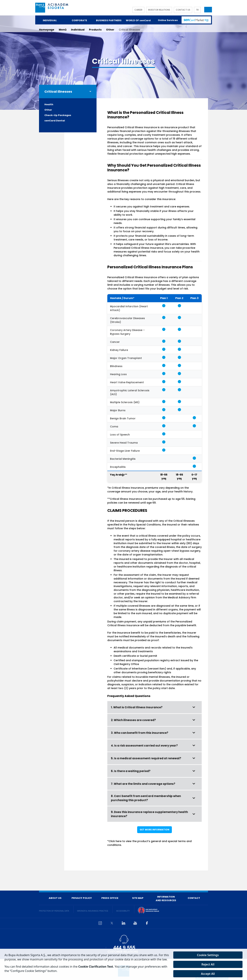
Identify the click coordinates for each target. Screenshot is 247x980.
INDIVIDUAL (50, 20)
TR (197, 10)
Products (95, 30)
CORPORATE (79, 20)
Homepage (47, 30)
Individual (78, 30)
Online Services (168, 20)
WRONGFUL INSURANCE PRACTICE (93, 911)
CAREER (138, 10)
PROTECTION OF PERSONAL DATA (54, 911)
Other (110, 30)
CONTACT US (183, 10)
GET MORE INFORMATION (155, 830)
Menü (63, 30)
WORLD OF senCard (138, 20)
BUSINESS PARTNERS (109, 20)
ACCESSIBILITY (123, 911)
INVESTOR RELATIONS (159, 10)
